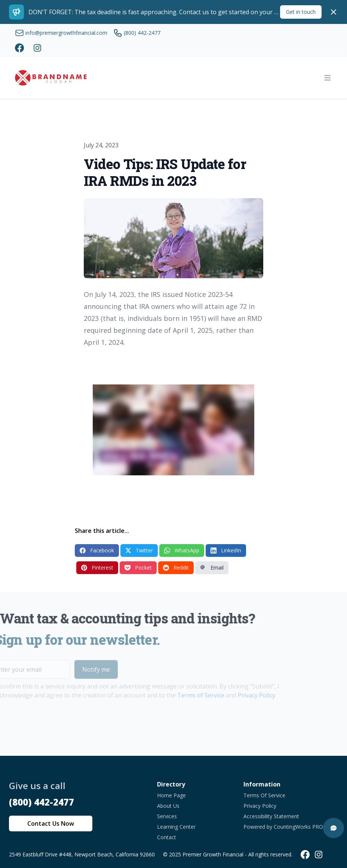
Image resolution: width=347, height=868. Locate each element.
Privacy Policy (245, 695)
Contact (167, 837)
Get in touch (301, 12)
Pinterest (97, 568)
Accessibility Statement (271, 816)
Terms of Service (190, 695)
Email (212, 568)
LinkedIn (226, 550)
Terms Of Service (264, 795)
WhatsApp (182, 550)
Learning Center (176, 827)
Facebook (97, 550)
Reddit (176, 568)
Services (167, 816)
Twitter (139, 550)
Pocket (138, 568)
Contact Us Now (51, 823)
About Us (168, 806)
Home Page (171, 795)
